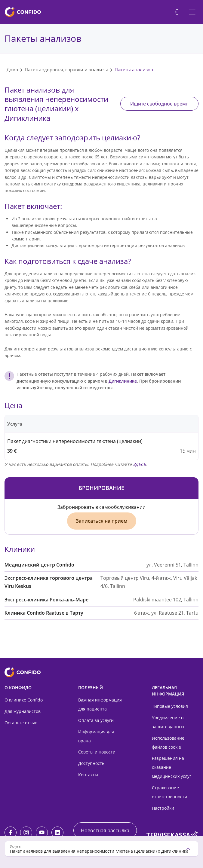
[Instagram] (26, 833)
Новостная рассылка (105, 830)
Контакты (88, 775)
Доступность (91, 763)
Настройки (163, 808)
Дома (12, 69)
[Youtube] (42, 833)
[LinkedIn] (57, 833)
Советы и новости (97, 752)
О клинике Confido (24, 700)
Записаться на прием (102, 521)
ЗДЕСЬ (140, 464)
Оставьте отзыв (21, 723)
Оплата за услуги (96, 720)
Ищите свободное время (159, 104)
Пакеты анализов (134, 69)
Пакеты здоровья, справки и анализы (66, 69)
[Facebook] (11, 833)
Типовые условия (170, 706)
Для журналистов (23, 711)
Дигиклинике (123, 381)
